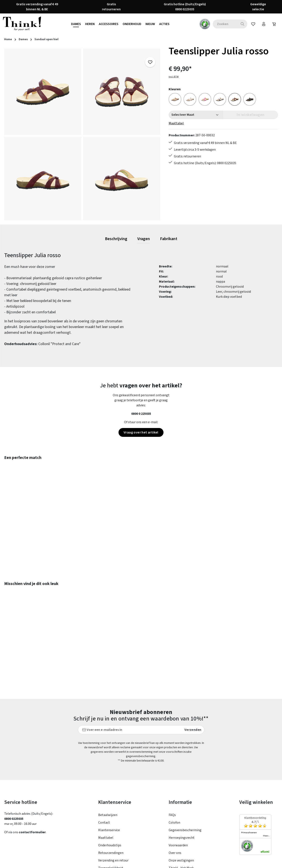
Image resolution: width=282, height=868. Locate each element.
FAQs (172, 770)
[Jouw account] (264, 24)
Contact (104, 778)
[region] (82, 134)
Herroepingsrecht (182, 793)
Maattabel (176, 123)
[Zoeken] (243, 24)
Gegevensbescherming (185, 786)
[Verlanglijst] (253, 24)
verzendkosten (183, 862)
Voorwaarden (178, 801)
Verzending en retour (113, 816)
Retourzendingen (111, 808)
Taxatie (174, 831)
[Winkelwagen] (274, 24)
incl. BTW (174, 77)
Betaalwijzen (108, 770)
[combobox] (225, 24)
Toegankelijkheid (111, 823)
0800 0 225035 (141, 414)
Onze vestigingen (181, 816)
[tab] (116, 239)
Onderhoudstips (110, 801)
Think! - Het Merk (181, 823)
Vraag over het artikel (141, 432)
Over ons (175, 808)
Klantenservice (109, 786)
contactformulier (32, 788)
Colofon (174, 778)
